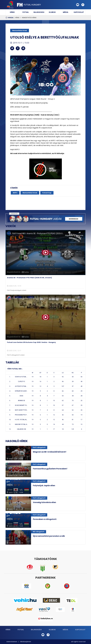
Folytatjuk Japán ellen (44, 486)
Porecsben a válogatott (45, 519)
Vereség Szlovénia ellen (44, 502)
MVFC (15, 193)
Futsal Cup (47, 193)
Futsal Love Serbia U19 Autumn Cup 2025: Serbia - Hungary (31, 342)
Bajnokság (39, 12)
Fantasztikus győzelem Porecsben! (50, 469)
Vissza (11, 18)
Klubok (52, 12)
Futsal (26, 12)
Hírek (12, 12)
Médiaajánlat (26, 642)
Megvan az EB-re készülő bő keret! (50, 452)
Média (66, 12)
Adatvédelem (12, 642)
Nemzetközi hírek (29, 18)
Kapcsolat (79, 12)
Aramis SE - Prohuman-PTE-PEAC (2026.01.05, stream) (29, 278)
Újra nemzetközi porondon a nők (49, 536)
